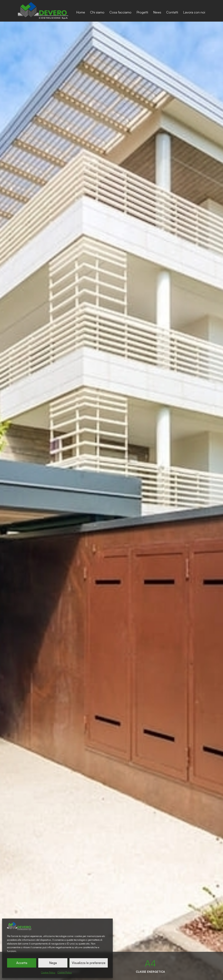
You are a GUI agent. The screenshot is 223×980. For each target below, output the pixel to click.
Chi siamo (97, 12)
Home (81, 12)
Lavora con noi (194, 12)
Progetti (142, 12)
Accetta (22, 963)
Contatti (172, 12)
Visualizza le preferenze (89, 963)
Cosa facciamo (120, 12)
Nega (53, 963)
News (157, 12)
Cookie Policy (48, 972)
